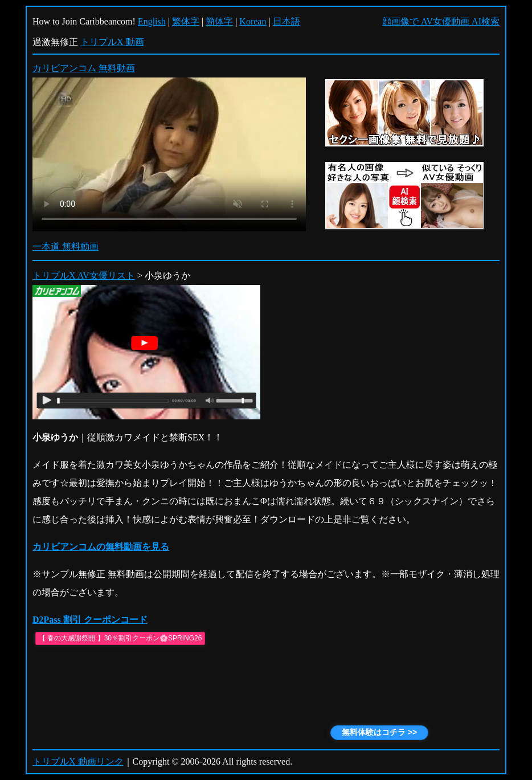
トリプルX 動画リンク (78, 761)
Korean (253, 21)
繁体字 (186, 21)
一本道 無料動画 (66, 246)
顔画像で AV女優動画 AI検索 (441, 21)
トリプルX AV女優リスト (84, 275)
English (152, 21)
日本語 (287, 21)
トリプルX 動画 (112, 42)
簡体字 (219, 21)
